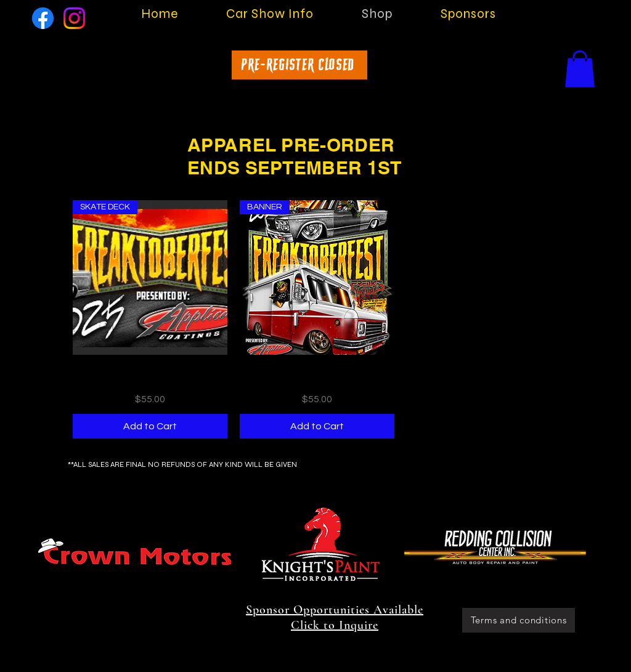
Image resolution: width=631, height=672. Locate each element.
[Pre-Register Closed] (299, 65)
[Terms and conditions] (519, 620)
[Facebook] (43, 18)
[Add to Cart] (150, 426)
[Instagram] (74, 18)
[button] (580, 69)
